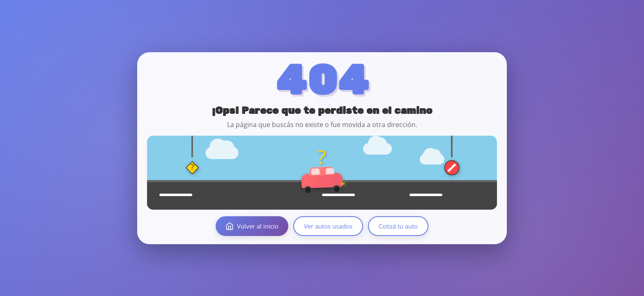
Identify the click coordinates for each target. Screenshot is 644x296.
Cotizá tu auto (398, 226)
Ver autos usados (328, 226)
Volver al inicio (252, 226)
